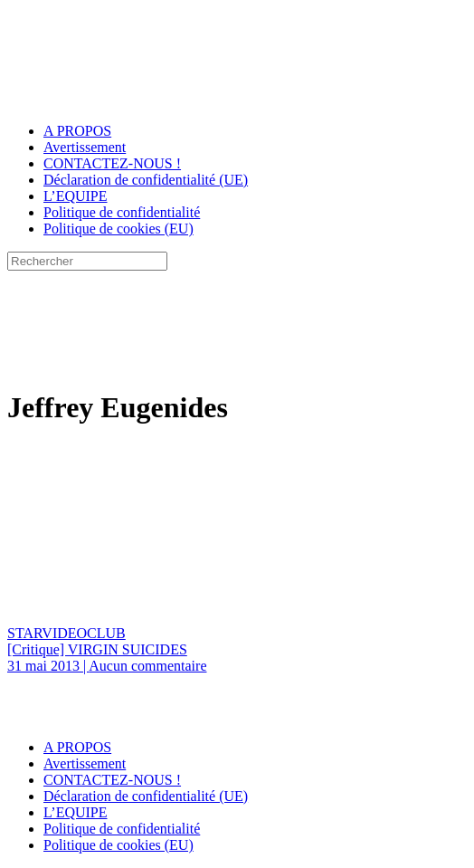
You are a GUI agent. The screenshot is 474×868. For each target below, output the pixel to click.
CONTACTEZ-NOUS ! (112, 163)
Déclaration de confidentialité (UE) (146, 180)
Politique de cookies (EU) (118, 229)
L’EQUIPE (76, 196)
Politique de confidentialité (122, 212)
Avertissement (85, 147)
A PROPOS (77, 131)
